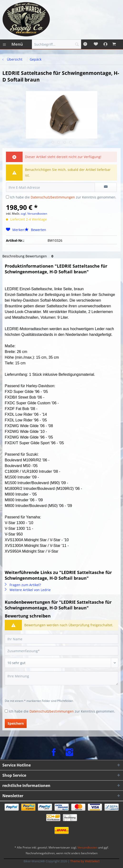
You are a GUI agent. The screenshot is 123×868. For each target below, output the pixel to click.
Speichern (16, 723)
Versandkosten (87, 847)
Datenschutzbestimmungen (53, 197)
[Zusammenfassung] (61, 651)
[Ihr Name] (61, 639)
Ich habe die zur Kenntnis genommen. (63, 197)
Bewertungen (40, 256)
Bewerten (35, 230)
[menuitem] (13, 44)
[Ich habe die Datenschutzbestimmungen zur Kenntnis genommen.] (7, 197)
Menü (13, 44)
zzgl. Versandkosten (34, 214)
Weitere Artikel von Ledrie (28, 590)
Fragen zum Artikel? (23, 585)
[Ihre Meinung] (61, 678)
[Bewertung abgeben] (61, 663)
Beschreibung (13, 256)
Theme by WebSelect (85, 861)
